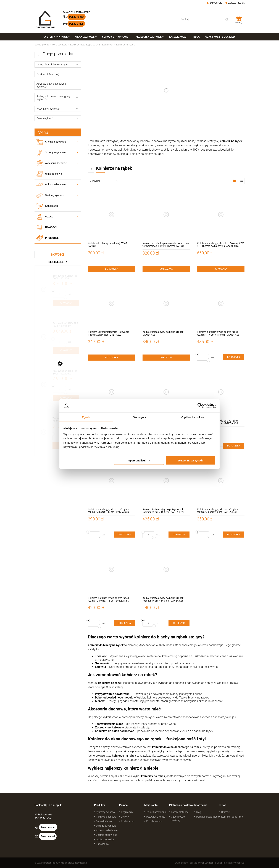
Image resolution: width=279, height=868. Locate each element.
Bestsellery (58, 262)
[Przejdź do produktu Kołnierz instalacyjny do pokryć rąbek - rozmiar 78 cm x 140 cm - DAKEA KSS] (112, 481)
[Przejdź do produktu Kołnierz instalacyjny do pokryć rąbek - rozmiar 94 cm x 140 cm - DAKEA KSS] (166, 569)
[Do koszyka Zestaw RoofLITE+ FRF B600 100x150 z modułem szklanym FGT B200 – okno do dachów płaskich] (66, 350)
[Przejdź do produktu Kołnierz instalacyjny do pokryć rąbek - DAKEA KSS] (166, 303)
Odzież (49, 217)
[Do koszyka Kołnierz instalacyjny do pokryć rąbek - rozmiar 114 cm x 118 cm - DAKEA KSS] (234, 357)
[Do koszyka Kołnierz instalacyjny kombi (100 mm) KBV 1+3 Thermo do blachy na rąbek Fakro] (221, 269)
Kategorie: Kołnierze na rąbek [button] (53, 65)
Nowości (51, 227)
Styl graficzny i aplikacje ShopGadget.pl (194, 863)
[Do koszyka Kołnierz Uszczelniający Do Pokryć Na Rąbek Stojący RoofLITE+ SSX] (112, 358)
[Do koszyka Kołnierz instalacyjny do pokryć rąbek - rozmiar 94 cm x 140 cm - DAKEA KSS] (179, 623)
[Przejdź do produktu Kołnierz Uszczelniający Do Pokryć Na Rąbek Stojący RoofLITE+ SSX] (112, 303)
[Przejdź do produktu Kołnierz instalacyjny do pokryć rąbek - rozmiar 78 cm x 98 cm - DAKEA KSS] (221, 481)
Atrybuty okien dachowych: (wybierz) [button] (51, 85)
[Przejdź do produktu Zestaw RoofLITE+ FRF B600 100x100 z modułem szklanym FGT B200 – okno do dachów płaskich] (66, 372)
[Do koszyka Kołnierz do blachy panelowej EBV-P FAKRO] (112, 269)
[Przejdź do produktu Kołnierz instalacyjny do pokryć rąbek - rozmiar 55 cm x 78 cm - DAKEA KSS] (112, 392)
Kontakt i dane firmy (232, 817)
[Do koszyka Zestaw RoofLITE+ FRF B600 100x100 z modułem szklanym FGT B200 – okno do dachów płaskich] (66, 398)
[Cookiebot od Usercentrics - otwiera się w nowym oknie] (200, 406)
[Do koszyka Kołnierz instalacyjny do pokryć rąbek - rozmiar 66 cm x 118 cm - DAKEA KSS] (234, 446)
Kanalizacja (52, 206)
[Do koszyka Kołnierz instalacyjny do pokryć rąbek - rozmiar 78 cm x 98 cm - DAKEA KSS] (234, 535)
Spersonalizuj (139, 460)
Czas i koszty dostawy (178, 818)
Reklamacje (127, 821)
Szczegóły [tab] (139, 417)
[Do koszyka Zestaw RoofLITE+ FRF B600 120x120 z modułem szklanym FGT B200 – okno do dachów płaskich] (66, 303)
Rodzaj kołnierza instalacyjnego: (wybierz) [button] (54, 98)
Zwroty (125, 817)
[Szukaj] (227, 19)
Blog (199, 812)
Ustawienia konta (156, 817)
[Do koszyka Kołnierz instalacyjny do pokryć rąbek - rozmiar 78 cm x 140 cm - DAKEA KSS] (124, 535)
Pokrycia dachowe (55, 184)
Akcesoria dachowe (56, 163)
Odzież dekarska (105, 839)
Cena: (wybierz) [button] (45, 118)
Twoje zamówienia (156, 812)
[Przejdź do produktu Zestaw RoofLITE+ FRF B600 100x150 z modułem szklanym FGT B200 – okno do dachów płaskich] (66, 325)
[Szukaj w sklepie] (201, 19)
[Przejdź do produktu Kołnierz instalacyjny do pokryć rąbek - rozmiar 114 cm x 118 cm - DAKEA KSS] (221, 303)
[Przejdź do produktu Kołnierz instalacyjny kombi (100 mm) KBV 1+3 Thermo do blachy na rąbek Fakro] (221, 215)
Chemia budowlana (56, 142)
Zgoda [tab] (86, 417)
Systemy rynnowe (55, 195)
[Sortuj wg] (104, 181)
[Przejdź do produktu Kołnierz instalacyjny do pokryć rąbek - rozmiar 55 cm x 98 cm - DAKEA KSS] (166, 392)
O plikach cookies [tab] (193, 417)
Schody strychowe (55, 152)
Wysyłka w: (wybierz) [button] (48, 109)
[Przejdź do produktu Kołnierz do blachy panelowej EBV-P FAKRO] (112, 215)
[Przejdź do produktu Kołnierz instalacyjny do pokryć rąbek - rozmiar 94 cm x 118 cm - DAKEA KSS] (112, 569)
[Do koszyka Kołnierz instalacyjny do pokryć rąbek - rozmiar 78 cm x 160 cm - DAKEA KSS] (179, 535)
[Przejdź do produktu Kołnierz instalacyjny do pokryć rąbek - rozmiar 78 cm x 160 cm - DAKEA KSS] (166, 481)
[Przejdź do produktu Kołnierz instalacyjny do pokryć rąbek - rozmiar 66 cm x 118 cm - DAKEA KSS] (221, 392)
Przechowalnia (154, 821)
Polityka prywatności (208, 817)
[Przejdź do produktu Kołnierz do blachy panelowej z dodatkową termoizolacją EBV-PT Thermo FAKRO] (166, 215)
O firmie (225, 812)
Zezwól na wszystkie (190, 460)
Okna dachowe (53, 174)
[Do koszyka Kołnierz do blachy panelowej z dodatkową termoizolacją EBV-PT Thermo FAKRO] (166, 269)
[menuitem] (57, 37)
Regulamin (127, 812)
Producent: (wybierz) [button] (48, 74)
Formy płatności (180, 812)
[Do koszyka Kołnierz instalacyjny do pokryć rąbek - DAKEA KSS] (166, 358)
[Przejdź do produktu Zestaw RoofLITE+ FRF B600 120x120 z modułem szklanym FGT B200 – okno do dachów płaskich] (66, 277)
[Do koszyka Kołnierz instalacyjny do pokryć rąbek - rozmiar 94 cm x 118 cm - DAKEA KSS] (124, 623)
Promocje (52, 238)
